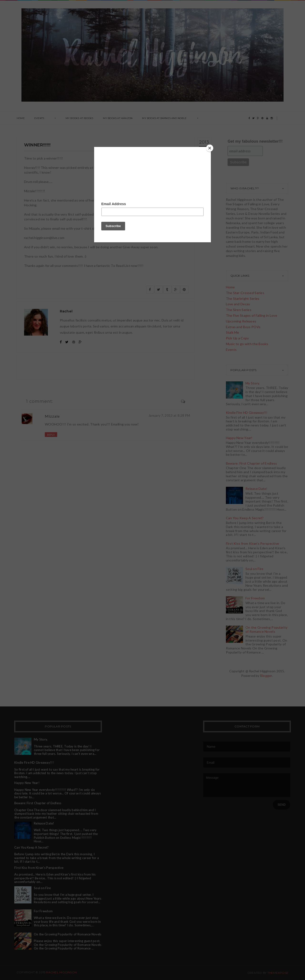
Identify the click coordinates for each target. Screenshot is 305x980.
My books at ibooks (79, 118)
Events (39, 118)
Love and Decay (238, 304)
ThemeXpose (278, 973)
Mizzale (52, 416)
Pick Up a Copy (237, 338)
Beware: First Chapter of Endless (252, 463)
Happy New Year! (239, 438)
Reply (51, 435)
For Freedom (255, 598)
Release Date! (257, 489)
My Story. (253, 383)
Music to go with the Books (247, 344)
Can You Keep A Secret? (245, 518)
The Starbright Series (243, 298)
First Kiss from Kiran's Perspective (253, 543)
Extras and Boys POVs (243, 327)
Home (21, 118)
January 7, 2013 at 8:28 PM (169, 415)
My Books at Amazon (118, 118)
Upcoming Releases (241, 321)
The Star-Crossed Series (245, 293)
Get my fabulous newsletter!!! (255, 141)
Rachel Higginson (61, 972)
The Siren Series (239, 310)
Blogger (266, 676)
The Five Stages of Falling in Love (252, 315)
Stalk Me (233, 332)
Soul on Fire (254, 569)
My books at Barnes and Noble (164, 118)
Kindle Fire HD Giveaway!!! (247, 412)
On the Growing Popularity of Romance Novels (266, 629)
